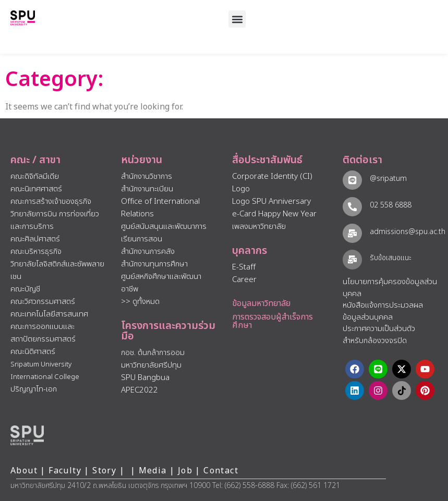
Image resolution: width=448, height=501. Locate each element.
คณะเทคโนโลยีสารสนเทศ (49, 314)
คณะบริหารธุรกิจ (36, 252)
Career (244, 280)
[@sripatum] (352, 180)
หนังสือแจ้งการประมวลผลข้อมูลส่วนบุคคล (383, 311)
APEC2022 (140, 390)
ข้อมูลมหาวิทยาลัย (261, 303)
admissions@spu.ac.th (408, 232)
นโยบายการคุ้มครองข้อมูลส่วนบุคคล (390, 288)
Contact (221, 471)
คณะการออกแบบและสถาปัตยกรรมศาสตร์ (43, 333)
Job (185, 471)
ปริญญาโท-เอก (34, 389)
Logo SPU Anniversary (271, 201)
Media (154, 471)
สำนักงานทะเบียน (147, 189)
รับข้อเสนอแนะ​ (391, 258)
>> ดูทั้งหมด (140, 302)
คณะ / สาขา (35, 160)
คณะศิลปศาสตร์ (35, 239)
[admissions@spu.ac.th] (352, 233)
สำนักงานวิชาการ (147, 176)
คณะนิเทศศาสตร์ (36, 189)
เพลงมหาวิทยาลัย (259, 227)
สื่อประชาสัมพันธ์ (267, 160)
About (24, 471)
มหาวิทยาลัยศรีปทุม (151, 365)
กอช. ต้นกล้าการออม (153, 353)
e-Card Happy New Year (274, 214)
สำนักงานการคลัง (148, 252)
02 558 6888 (391, 205)
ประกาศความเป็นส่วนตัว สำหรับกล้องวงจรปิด (379, 335)
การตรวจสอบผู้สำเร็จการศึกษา (273, 321)
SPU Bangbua (145, 378)
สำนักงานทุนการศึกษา (154, 264)
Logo (241, 189)
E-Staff (244, 267)
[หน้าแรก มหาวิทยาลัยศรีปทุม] (27, 435)
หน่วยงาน (142, 160)
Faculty (65, 471)
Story (104, 471)
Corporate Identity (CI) (272, 176)
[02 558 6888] (352, 207)
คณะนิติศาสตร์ (33, 352)
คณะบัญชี (25, 289)
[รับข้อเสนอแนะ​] (352, 259)
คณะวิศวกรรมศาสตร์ (43, 302)
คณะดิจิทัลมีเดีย (35, 176)
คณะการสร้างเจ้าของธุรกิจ (51, 201)
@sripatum (388, 179)
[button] (237, 19)
